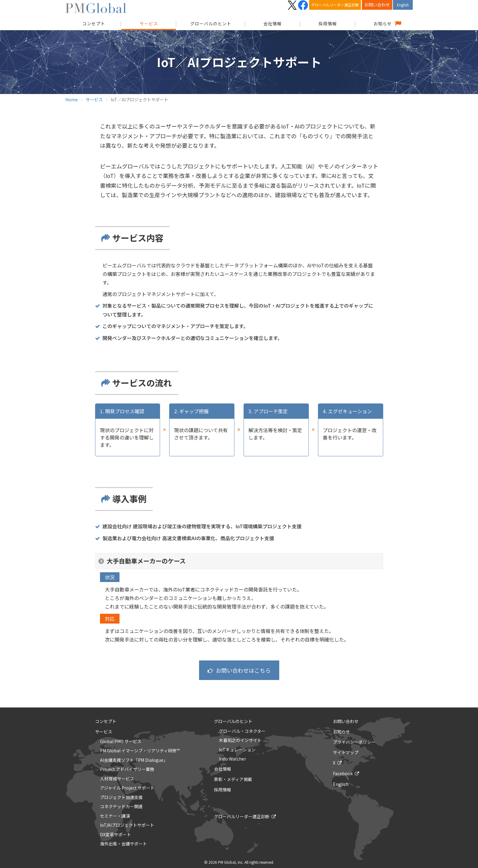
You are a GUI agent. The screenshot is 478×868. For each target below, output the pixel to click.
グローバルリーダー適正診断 (335, 5)
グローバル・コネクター (242, 731)
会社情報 (273, 24)
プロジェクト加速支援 (121, 797)
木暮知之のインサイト (240, 740)
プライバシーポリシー (354, 742)
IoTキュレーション (237, 750)
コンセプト (106, 721)
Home (71, 99)
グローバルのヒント (211, 24)
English (403, 5)
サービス (149, 24)
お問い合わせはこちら (243, 670)
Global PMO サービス (121, 742)
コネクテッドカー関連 (121, 807)
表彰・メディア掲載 (233, 779)
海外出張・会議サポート (123, 844)
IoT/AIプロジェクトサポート (127, 825)
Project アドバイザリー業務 (127, 769)
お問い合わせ (377, 5)
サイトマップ (346, 752)
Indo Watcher (232, 759)
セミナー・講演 (115, 816)
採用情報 (328, 24)
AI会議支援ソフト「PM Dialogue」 (134, 760)
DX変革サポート (116, 835)
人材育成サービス (117, 779)
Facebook (343, 773)
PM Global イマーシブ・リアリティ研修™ (140, 751)
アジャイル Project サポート (127, 788)
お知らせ (383, 24)
